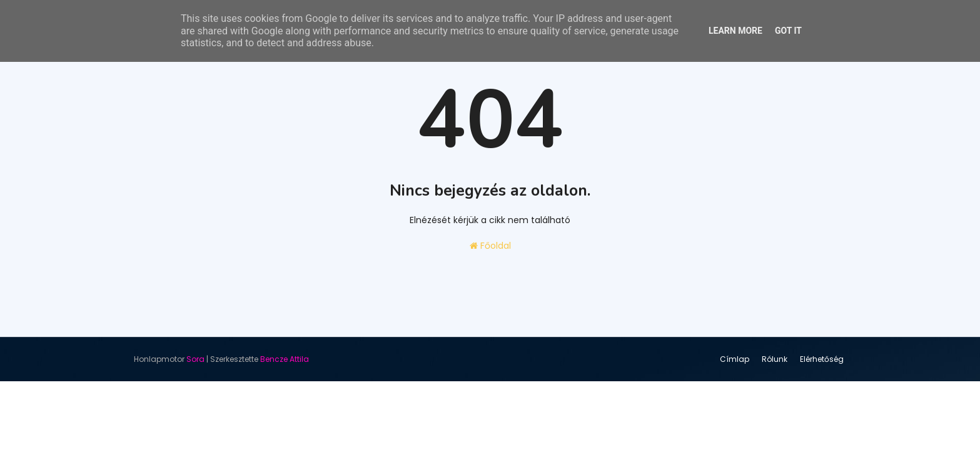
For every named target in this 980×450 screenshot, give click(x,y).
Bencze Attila (285, 359)
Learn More (735, 31)
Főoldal (490, 246)
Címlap (735, 359)
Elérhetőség (822, 359)
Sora (195, 359)
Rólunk (775, 359)
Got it (788, 31)
